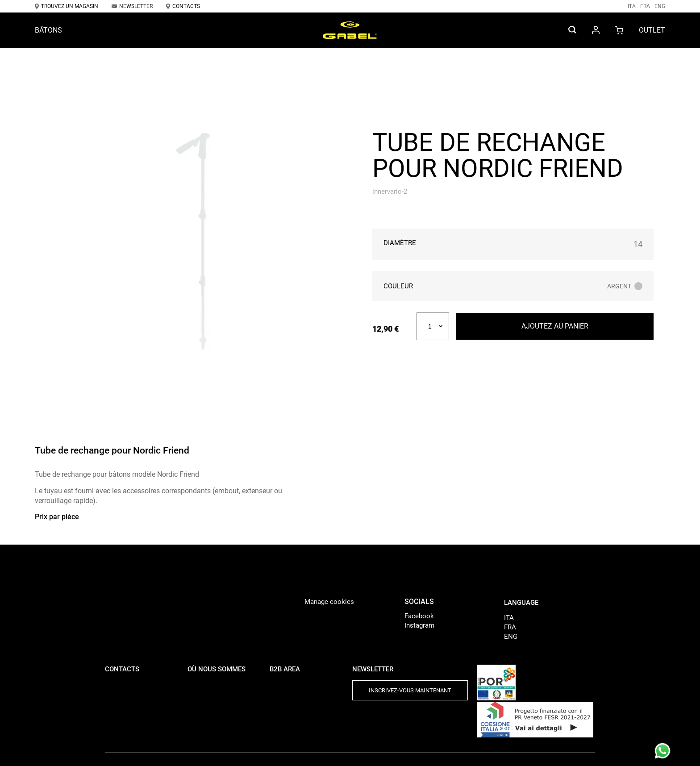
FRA (645, 6)
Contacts (183, 6)
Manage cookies (329, 602)
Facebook (419, 616)
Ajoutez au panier (555, 326)
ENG (660, 6)
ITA (632, 6)
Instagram (419, 625)
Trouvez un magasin (67, 6)
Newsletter (132, 6)
